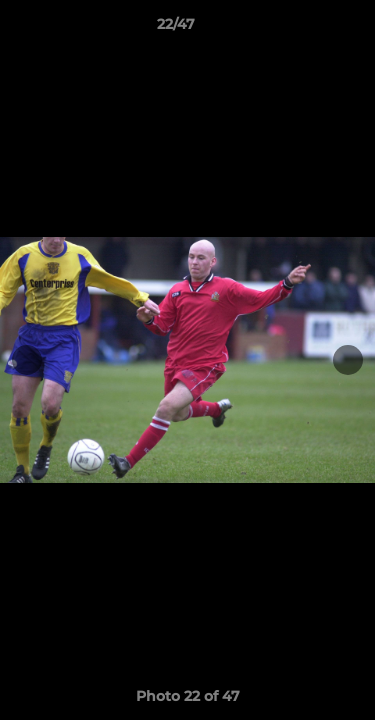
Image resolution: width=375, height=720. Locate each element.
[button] (303, 29)
